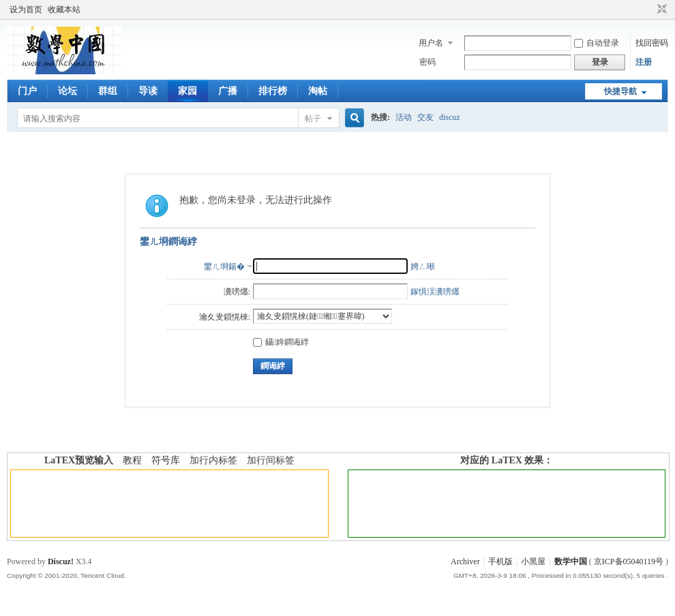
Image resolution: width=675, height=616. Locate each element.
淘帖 (318, 91)
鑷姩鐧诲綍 (281, 342)
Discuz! (61, 561)
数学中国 (571, 561)
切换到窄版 (660, 10)
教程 (132, 460)
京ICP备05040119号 (629, 561)
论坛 (67, 91)
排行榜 (273, 91)
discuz (450, 117)
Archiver (465, 561)
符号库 (166, 460)
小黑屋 (533, 561)
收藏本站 (64, 10)
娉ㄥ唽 (423, 266)
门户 (27, 91)
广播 (228, 91)
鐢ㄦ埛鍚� (224, 266)
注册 (644, 62)
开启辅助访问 (649, 10)
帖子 (313, 119)
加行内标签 (213, 460)
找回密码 (652, 43)
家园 (187, 91)
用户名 (431, 43)
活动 (404, 117)
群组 (108, 91)
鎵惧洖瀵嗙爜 (435, 292)
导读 (148, 91)
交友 (425, 117)
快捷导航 (620, 91)
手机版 (500, 561)
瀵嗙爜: (237, 292)
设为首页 (26, 10)
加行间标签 (271, 460)
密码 (427, 62)
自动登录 (597, 43)
